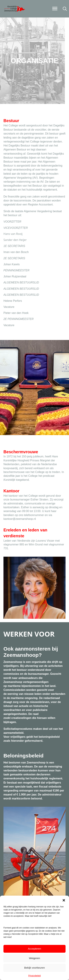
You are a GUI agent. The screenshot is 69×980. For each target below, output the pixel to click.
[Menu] (55, 9)
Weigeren (35, 958)
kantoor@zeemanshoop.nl (20, 519)
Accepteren (35, 949)
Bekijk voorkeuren (34, 968)
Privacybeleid (34, 976)
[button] (64, 900)
